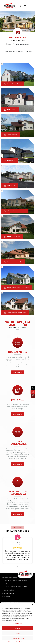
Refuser (17, 633)
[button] (32, 605)
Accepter (17, 628)
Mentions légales (23, 642)
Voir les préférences (17, 638)
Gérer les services (17, 623)
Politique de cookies (13, 642)
